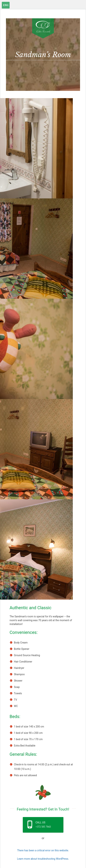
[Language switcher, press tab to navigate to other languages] (6, 5)
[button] (43, 825)
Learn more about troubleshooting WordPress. (43, 859)
